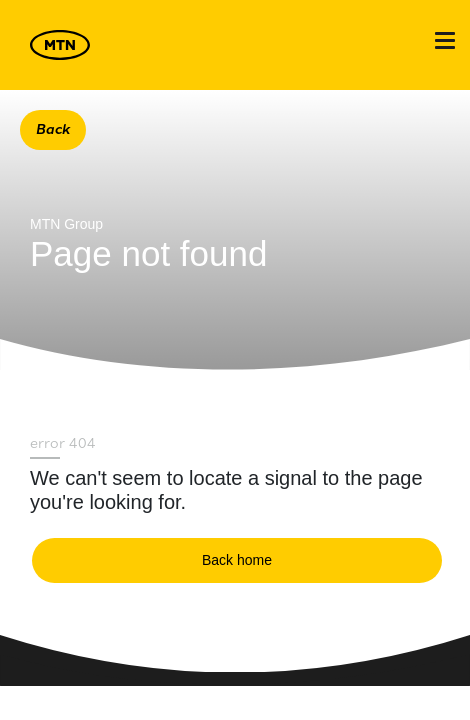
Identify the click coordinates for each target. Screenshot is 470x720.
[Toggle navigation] (445, 40)
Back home (237, 560)
